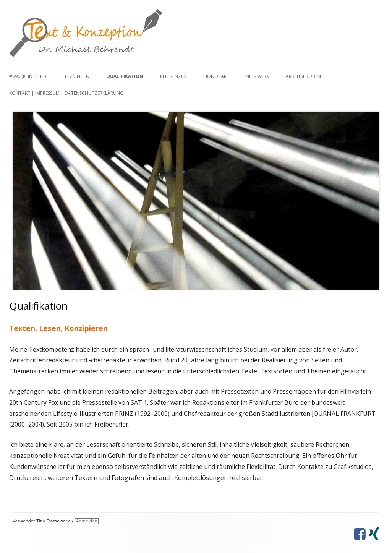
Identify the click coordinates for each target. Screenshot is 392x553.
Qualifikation (125, 76)
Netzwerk (257, 76)
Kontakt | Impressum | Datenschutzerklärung (66, 93)
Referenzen (173, 76)
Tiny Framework (53, 521)
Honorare (216, 76)
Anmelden (87, 521)
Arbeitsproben (303, 76)
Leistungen (76, 76)
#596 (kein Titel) (28, 76)
